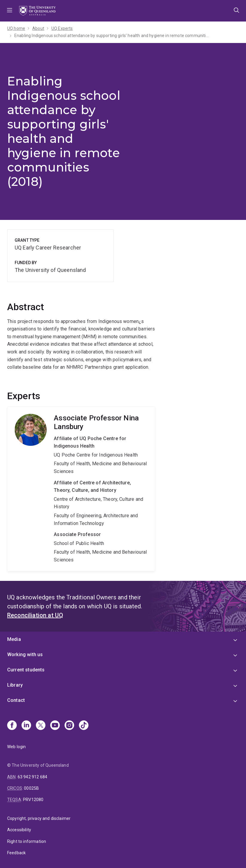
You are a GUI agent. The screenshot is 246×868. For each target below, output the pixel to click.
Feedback (16, 853)
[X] (41, 726)
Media (14, 639)
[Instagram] (69, 726)
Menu (10, 11)
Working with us (25, 655)
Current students (26, 670)
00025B (31, 788)
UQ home (16, 28)
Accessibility (19, 830)
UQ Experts (62, 28)
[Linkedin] (26, 726)
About (38, 28)
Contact (16, 700)
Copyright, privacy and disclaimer (39, 818)
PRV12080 (33, 800)
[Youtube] (55, 726)
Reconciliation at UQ (35, 615)
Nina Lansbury (81, 489)
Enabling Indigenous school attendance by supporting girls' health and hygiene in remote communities (111, 36)
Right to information (27, 841)
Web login (16, 747)
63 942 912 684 (32, 777)
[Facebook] (12, 726)
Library (15, 685)
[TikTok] (84, 726)
